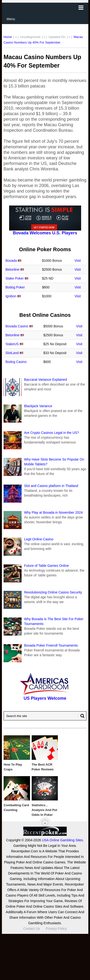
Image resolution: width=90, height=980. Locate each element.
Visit (78, 261)
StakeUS (12, 344)
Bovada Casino (17, 326)
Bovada (11, 261)
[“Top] (45, 823)
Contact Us (32, 929)
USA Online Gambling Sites (62, 840)
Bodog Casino (16, 362)
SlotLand (12, 353)
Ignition (11, 296)
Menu (11, 19)
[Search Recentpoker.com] (45, 716)
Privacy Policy (56, 929)
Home (8, 37)
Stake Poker (15, 278)
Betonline (12, 269)
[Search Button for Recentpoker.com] (81, 716)
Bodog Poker (15, 287)
